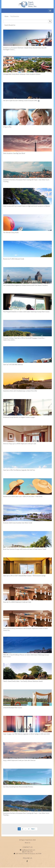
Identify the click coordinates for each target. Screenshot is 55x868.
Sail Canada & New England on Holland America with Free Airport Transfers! (27, 277)
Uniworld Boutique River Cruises (27, 699)
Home (6, 16)
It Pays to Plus (27, 118)
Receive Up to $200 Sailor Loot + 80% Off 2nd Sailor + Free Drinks (27, 488)
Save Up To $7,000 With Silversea (27, 356)
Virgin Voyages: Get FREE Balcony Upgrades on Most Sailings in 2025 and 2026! (27, 725)
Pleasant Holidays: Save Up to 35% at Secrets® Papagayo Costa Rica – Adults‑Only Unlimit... (27, 330)
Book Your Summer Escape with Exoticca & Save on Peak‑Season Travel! (27, 541)
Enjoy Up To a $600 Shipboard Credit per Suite (27, 593)
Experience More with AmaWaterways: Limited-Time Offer (27, 382)
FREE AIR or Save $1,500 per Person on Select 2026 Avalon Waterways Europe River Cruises (27, 647)
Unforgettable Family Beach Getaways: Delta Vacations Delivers (27, 65)
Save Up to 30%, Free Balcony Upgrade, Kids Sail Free (27, 461)
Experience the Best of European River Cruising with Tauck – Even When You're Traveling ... (27, 172)
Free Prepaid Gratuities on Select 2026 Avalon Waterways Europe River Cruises (27, 303)
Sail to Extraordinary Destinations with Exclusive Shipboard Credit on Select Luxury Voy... (27, 621)
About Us (27, 843)
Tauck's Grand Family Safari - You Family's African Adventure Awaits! (27, 673)
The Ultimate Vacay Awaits (27, 224)
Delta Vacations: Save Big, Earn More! (27, 145)
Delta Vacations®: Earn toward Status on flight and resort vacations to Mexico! (27, 197)
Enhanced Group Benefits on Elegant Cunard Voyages (27, 409)
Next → (34, 829)
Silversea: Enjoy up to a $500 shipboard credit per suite (27, 435)
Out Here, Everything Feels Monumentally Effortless (27, 778)
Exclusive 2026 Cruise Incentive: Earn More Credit (27, 514)
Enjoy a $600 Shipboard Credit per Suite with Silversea (27, 752)
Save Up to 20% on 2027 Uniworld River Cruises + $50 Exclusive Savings (27, 567)
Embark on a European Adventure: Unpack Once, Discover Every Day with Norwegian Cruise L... (27, 40)
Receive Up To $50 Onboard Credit (27, 250)
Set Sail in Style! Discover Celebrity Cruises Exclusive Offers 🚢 (27, 92)
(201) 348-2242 (28, 852)
